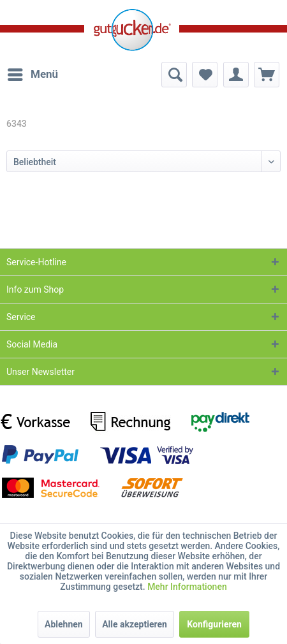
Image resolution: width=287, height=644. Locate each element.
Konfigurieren (214, 624)
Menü (33, 72)
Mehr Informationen (187, 587)
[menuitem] (32, 75)
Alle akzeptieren (135, 624)
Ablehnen (64, 624)
